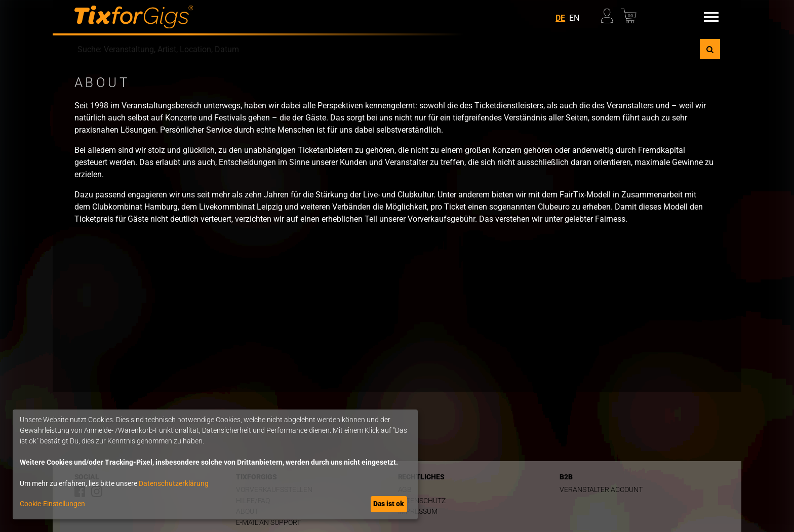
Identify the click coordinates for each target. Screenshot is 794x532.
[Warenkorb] (630, 13)
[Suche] (710, 49)
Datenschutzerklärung (174, 483)
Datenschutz (422, 501)
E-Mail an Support (268, 523)
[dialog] (215, 464)
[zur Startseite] (134, 17)
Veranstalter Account (601, 490)
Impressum (418, 511)
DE (560, 18)
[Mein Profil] (610, 13)
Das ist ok (389, 504)
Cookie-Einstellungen (52, 504)
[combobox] (387, 49)
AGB (405, 490)
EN (574, 18)
